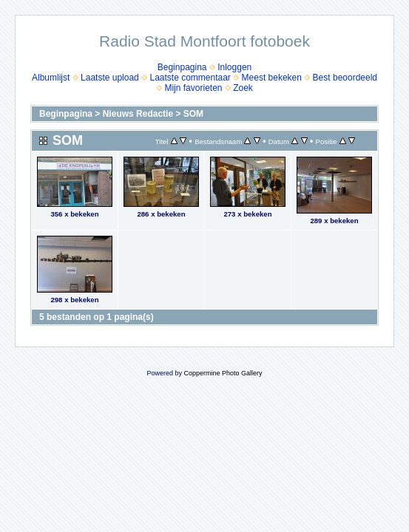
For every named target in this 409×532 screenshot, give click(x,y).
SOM (193, 114)
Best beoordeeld (345, 78)
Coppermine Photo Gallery (223, 373)
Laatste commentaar (190, 78)
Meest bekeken (272, 78)
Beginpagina (182, 67)
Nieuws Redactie (138, 114)
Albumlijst (51, 78)
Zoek (243, 88)
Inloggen (234, 67)
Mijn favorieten (193, 88)
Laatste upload (110, 78)
